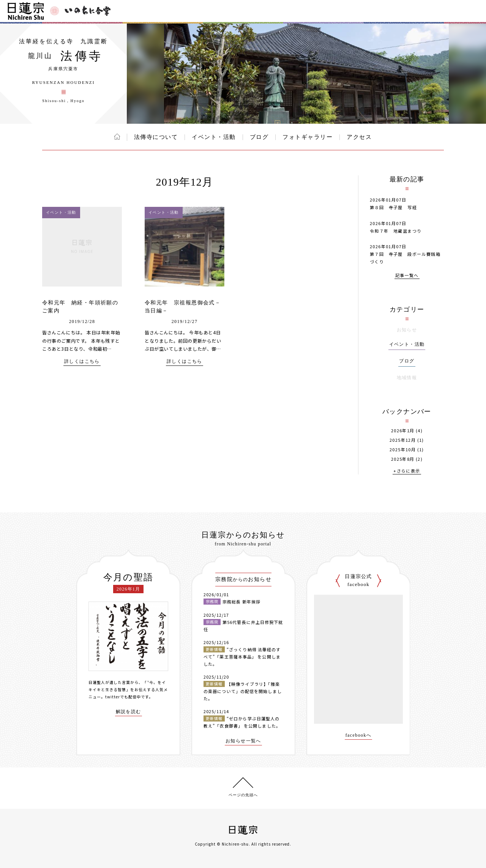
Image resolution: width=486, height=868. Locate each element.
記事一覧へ (407, 276)
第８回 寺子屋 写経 (393, 207)
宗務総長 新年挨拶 (241, 602)
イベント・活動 (214, 137)
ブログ (259, 137)
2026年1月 (403, 431)
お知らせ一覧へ (243, 741)
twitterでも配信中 (123, 697)
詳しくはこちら (82, 362)
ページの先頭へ (243, 795)
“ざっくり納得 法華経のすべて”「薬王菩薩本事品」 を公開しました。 (242, 656)
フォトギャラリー (308, 137)
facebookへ (359, 735)
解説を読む (129, 712)
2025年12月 (403, 440)
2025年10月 (403, 450)
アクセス (359, 137)
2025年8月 (403, 459)
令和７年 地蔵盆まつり (396, 231)
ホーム (117, 137)
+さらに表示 (407, 471)
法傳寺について (156, 137)
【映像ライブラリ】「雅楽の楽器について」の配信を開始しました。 (243, 691)
